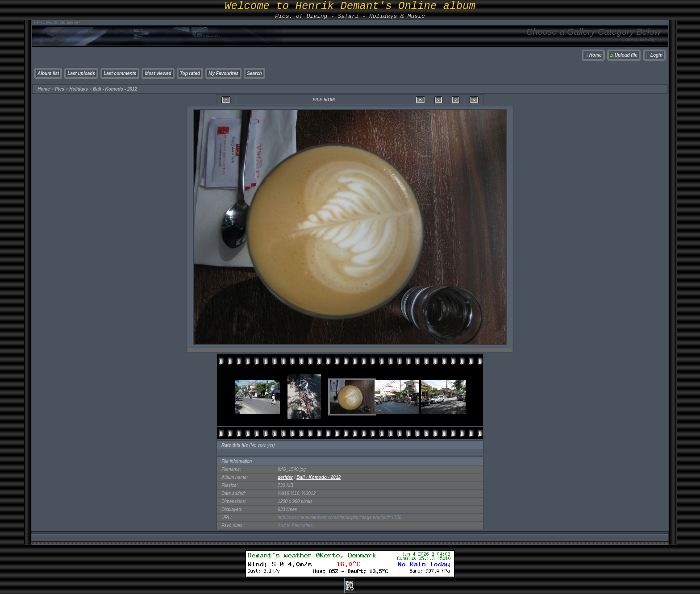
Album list (48, 73)
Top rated (190, 73)
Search (254, 73)
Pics (60, 89)
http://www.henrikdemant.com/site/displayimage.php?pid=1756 (340, 517)
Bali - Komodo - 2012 (115, 89)
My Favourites (223, 73)
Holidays (79, 89)
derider (285, 477)
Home (596, 55)
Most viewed (158, 73)
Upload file (626, 55)
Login (656, 55)
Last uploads (81, 73)
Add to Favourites (295, 525)
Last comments (120, 73)
